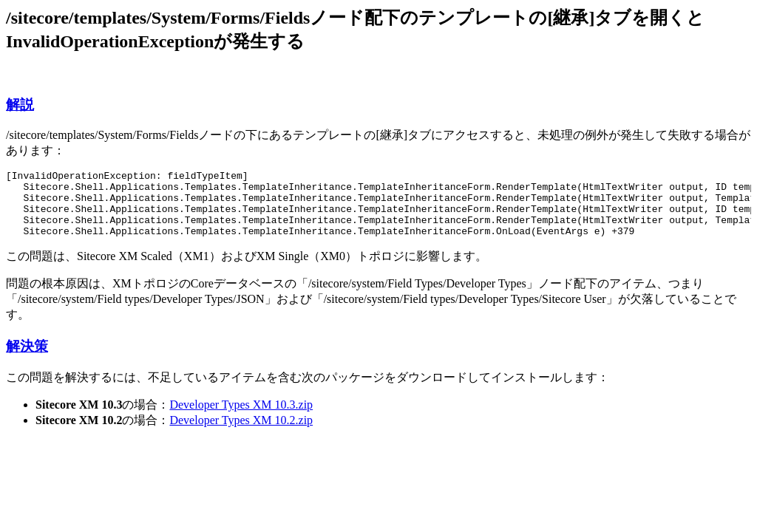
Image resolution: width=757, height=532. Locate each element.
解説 (20, 105)
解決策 (27, 359)
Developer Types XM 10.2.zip (241, 433)
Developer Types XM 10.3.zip (241, 418)
